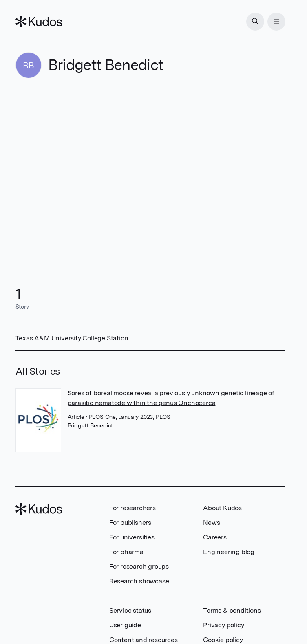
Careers (215, 537)
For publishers (130, 522)
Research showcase (139, 581)
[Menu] (276, 22)
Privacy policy (223, 625)
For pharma (126, 552)
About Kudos (222, 508)
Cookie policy (223, 640)
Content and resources (144, 640)
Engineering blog (229, 552)
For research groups (139, 566)
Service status (130, 610)
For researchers (133, 508)
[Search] (255, 22)
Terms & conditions (232, 610)
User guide (125, 625)
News (211, 522)
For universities (132, 537)
